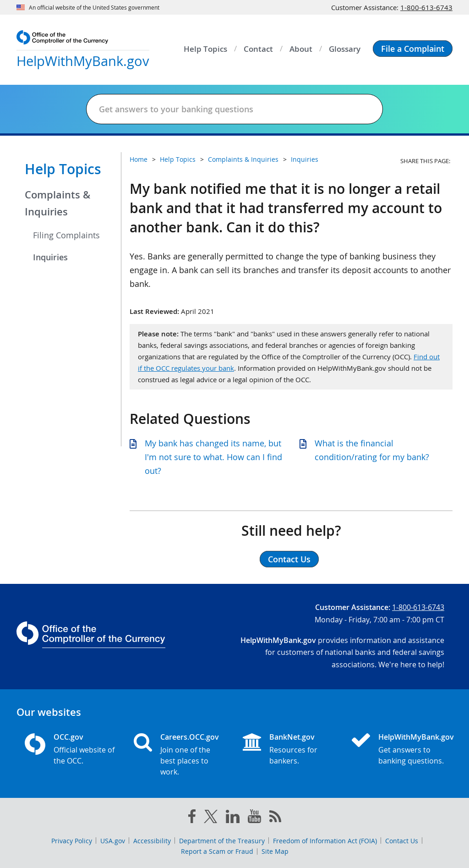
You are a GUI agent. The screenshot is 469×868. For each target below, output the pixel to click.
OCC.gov (68, 737)
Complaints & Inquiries (57, 203)
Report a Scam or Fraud (217, 851)
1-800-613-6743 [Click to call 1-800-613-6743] (426, 7)
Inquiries (50, 257)
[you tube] (254, 818)
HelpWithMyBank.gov (411, 737)
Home (139, 159)
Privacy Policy (72, 841)
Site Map (275, 851)
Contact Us (402, 841)
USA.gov (113, 841)
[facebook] (192, 818)
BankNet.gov (292, 737)
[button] (413, 49)
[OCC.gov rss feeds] (275, 818)
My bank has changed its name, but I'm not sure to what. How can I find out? (213, 457)
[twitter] (211, 819)
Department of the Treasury (222, 841)
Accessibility (152, 841)
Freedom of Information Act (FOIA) (325, 841)
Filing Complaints (66, 235)
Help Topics (63, 169)
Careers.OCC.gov (190, 737)
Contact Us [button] (289, 559)
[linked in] (233, 818)
